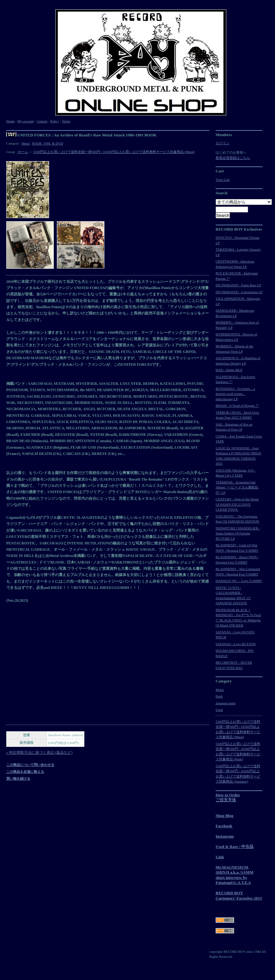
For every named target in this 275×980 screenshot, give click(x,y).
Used (219, 710)
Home (10, 121)
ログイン (222, 143)
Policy (55, 121)
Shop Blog (225, 816)
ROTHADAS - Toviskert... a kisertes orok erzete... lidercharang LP (235, 394)
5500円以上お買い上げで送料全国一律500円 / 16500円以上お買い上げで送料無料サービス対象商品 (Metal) (114, 152)
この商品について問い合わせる (30, 765)
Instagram (225, 836)
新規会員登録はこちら (233, 158)
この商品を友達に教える (25, 772)
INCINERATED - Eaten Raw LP (238, 285)
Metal (26, 143)
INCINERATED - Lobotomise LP (239, 292)
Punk (219, 696)
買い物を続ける (18, 778)
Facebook (224, 826)
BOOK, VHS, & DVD (48, 143)
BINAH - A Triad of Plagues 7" (237, 406)
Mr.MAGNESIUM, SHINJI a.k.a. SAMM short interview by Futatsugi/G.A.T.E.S (235, 875)
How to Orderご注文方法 (228, 798)
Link (220, 857)
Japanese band (225, 703)
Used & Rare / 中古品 (235, 847)
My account (26, 121)
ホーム (23, 152)
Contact (42, 121)
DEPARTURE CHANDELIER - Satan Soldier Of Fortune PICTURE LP (238, 533)
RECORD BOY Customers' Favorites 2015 (239, 896)
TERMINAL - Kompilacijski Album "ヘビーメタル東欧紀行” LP (237, 487)
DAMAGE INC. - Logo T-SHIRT (239, 581)
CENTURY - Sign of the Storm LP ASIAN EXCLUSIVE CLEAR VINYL (237, 504)
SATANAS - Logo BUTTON (236, 644)
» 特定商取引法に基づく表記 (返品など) (39, 753)
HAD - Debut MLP (229, 370)
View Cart (223, 180)
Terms (66, 121)
